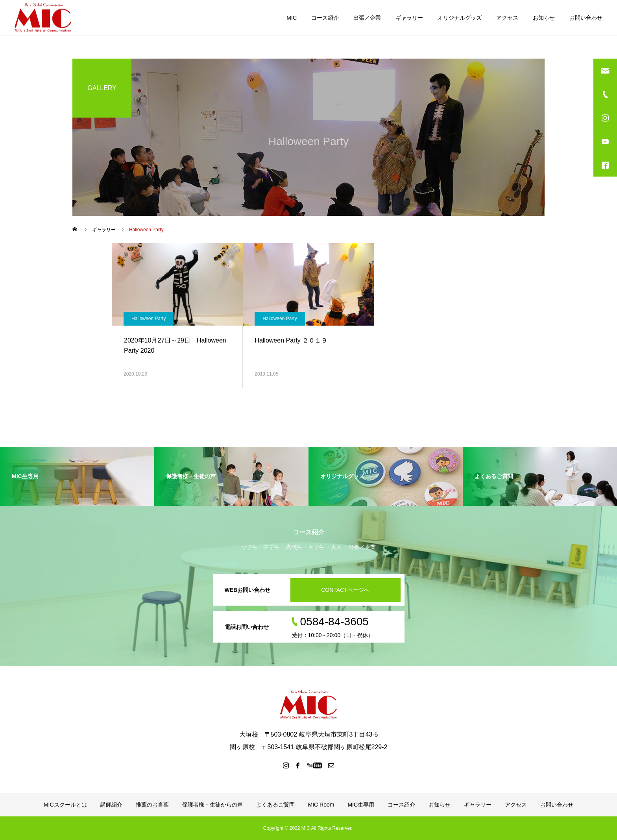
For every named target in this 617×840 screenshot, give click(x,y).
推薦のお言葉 (152, 805)
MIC (292, 18)
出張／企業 (367, 18)
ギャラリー (409, 18)
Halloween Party (149, 319)
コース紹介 (325, 18)
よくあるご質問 (275, 805)
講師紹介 (111, 805)
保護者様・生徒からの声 (212, 805)
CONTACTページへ (345, 590)
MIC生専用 (361, 805)
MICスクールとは (65, 805)
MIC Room (321, 805)
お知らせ (544, 18)
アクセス (507, 18)
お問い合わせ (586, 18)
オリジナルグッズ (460, 18)
